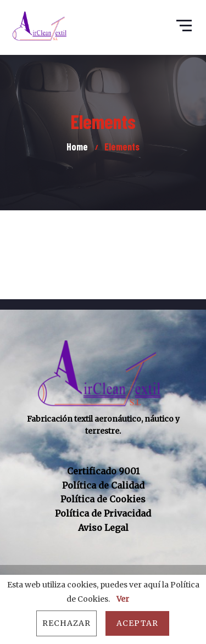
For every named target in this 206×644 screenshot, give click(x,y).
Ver (123, 599)
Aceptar (137, 623)
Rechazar (66, 623)
